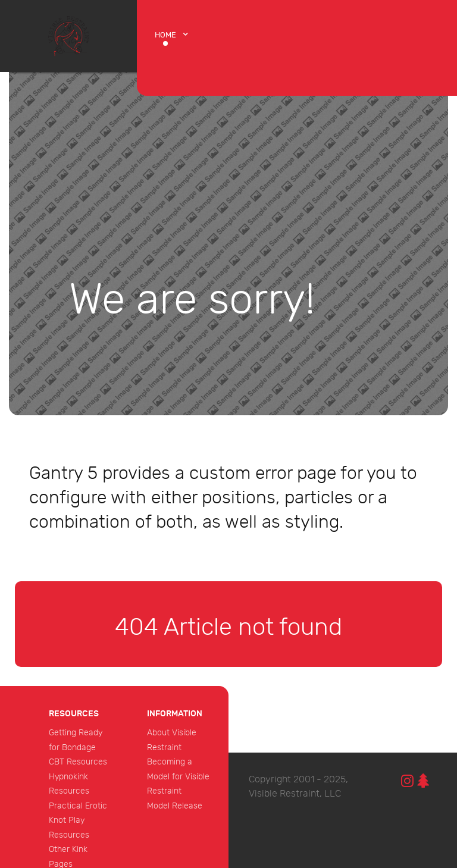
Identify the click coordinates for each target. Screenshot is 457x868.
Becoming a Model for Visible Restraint (178, 776)
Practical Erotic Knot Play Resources (78, 820)
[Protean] (69, 35)
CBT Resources (78, 762)
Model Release (175, 806)
